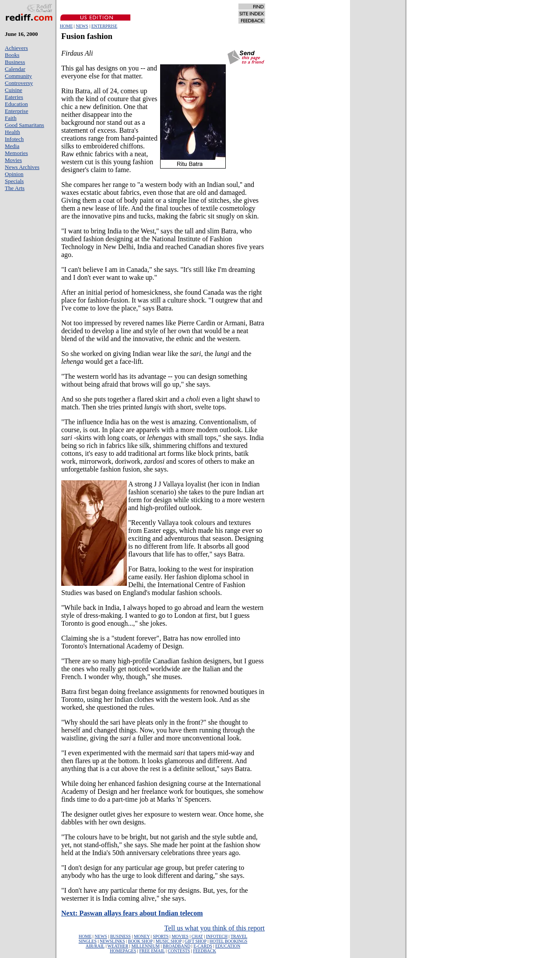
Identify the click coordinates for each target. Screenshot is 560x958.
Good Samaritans (24, 125)
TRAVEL (239, 936)
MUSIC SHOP (169, 941)
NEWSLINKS (112, 941)
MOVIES (180, 936)
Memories (16, 153)
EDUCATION (228, 946)
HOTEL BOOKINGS (229, 941)
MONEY (142, 936)
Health (12, 132)
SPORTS (161, 936)
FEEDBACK (205, 951)
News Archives (22, 167)
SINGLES (88, 941)
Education (16, 104)
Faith (11, 118)
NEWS (82, 26)
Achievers (16, 48)
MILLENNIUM (145, 946)
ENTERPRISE (104, 26)
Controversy (19, 83)
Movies (13, 160)
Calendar (15, 69)
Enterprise (16, 111)
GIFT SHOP (196, 941)
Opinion (14, 174)
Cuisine (14, 90)
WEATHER (118, 946)
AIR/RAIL (95, 946)
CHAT (197, 936)
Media (12, 146)
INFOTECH (217, 936)
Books (12, 55)
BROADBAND (177, 946)
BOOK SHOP (140, 941)
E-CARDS (203, 946)
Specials (14, 181)
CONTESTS (179, 951)
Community (18, 76)
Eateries (14, 97)
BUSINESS (121, 936)
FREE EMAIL (152, 951)
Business (15, 62)
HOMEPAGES (123, 951)
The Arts (15, 188)
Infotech (14, 139)
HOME (66, 26)
